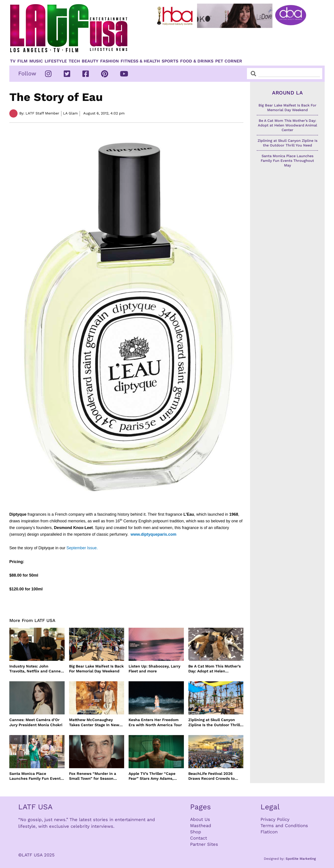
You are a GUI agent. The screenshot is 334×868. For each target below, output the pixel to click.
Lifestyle (56, 61)
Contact (199, 838)
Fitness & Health (140, 61)
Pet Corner (229, 61)
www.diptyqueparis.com (153, 534)
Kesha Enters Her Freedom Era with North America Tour (155, 722)
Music (36, 61)
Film (22, 61)
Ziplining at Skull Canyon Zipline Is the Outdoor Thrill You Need (214, 722)
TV (13, 61)
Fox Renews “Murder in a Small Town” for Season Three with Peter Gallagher (94, 776)
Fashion (109, 61)
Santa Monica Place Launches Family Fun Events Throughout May (36, 776)
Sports (170, 61)
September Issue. (82, 548)
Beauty (90, 61)
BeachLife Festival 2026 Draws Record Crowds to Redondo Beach (212, 776)
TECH (74, 61)
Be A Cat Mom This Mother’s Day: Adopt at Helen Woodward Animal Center (215, 669)
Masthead (201, 826)
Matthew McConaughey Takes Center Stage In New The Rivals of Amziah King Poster (94, 722)
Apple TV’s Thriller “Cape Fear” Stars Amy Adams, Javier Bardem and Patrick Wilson (153, 776)
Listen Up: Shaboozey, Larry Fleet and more (154, 669)
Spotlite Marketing (301, 859)
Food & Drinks (197, 61)
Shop (196, 832)
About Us (200, 819)
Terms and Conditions (284, 826)
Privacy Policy (275, 819)
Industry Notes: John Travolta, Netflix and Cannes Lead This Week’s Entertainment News (36, 669)
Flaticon (269, 832)
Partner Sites (204, 844)
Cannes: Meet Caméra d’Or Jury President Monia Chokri (36, 722)
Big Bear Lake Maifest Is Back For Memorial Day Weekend (96, 669)
